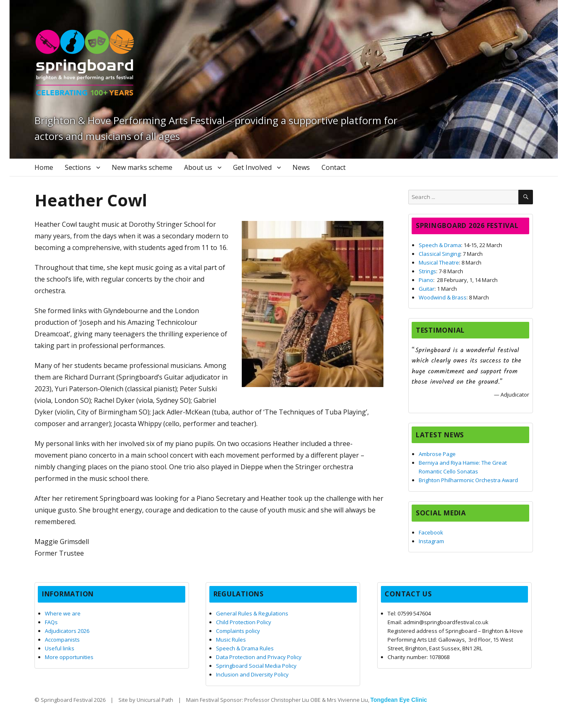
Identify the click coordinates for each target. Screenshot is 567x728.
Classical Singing (439, 254)
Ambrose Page (437, 454)
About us (198, 167)
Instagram (431, 541)
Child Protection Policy (244, 622)
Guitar (427, 289)
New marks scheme (142, 167)
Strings (427, 271)
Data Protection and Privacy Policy (259, 657)
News (301, 167)
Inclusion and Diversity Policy (252, 674)
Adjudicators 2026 (67, 631)
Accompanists (62, 640)
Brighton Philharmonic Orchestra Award (468, 480)
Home (44, 167)
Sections (78, 167)
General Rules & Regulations (252, 613)
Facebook (431, 532)
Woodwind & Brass (443, 297)
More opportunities (69, 657)
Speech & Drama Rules (245, 648)
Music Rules (231, 640)
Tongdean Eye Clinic (399, 700)
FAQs (51, 622)
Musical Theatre (439, 262)
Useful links (60, 648)
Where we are (63, 613)
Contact (334, 167)
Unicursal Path (155, 700)
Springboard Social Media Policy (256, 666)
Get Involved (252, 167)
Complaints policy (238, 631)
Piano (426, 280)
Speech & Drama (440, 245)
